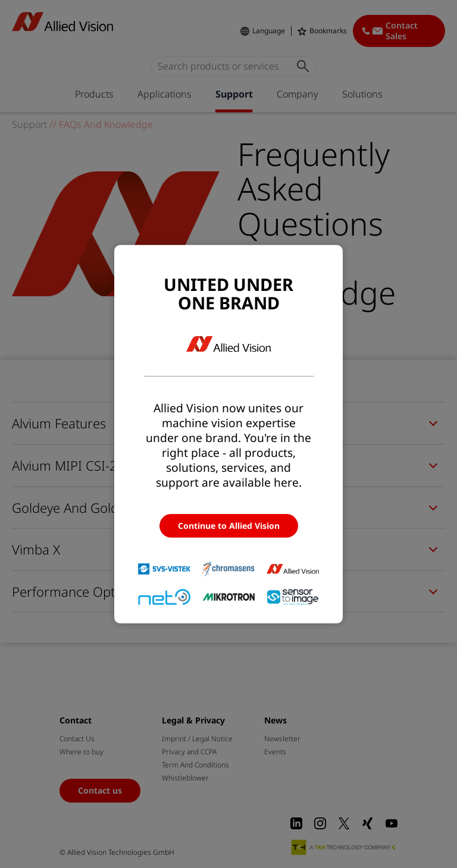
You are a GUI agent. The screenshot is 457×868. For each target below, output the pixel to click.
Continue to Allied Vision (229, 526)
